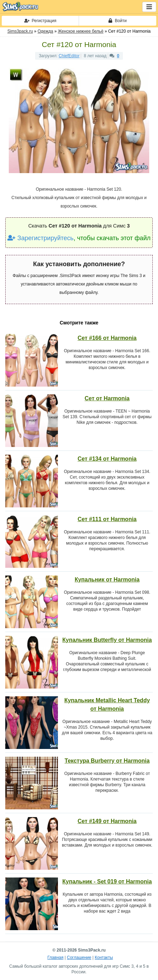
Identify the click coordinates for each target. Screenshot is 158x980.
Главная (55, 958)
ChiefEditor (69, 56)
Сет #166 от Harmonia (107, 338)
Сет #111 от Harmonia (107, 519)
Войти (117, 21)
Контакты (104, 958)
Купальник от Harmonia (107, 580)
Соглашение (79, 958)
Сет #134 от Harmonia (107, 459)
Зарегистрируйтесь (40, 238)
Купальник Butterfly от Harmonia (107, 640)
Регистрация (40, 21)
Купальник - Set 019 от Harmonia (107, 882)
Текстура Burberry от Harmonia (107, 761)
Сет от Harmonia (107, 398)
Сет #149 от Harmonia (107, 821)
